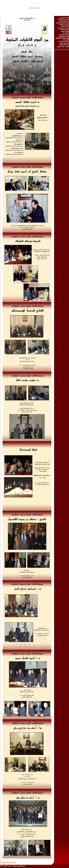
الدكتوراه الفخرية (64, 35)
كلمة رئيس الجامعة (63, 19)
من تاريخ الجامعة (64, 21)
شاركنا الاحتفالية (64, 45)
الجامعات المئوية (64, 43)
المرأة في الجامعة (64, 41)
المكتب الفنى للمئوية (63, 47)
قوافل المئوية (65, 31)
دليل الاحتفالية (65, 26)
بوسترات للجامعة (64, 24)
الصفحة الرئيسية (64, 18)
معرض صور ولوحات (63, 28)
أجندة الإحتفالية (65, 30)
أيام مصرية (66, 40)
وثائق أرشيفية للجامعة (63, 23)
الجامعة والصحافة (64, 36)
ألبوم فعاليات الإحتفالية (62, 38)
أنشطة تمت (66, 33)
